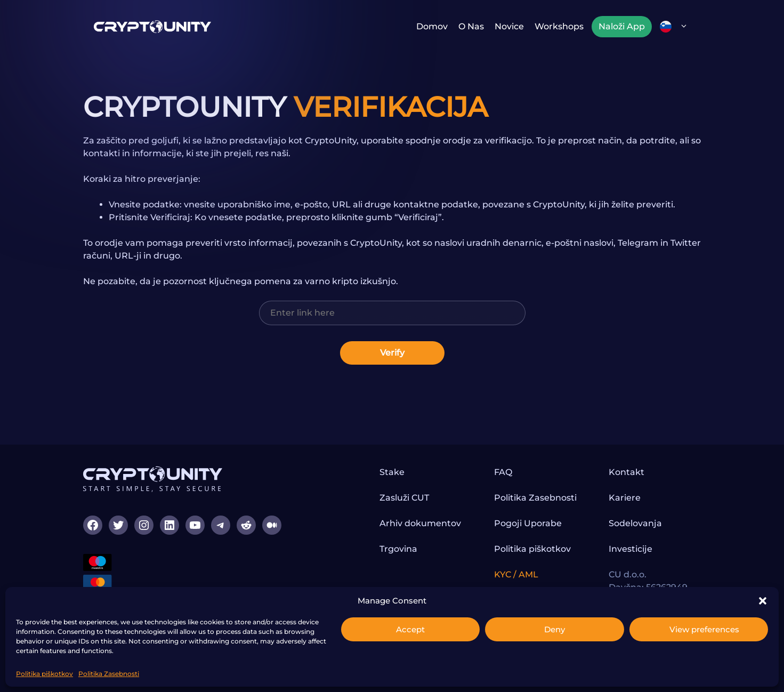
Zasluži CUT (404, 498)
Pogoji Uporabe (528, 523)
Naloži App (622, 26)
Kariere (625, 498)
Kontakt (627, 472)
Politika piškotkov (45, 674)
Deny (555, 629)
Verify (392, 353)
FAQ (503, 472)
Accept (410, 629)
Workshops (559, 26)
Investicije (631, 549)
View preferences (704, 629)
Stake (392, 472)
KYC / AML (516, 574)
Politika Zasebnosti (109, 674)
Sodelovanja (635, 523)
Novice (509, 26)
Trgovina (398, 549)
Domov (432, 26)
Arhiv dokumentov (420, 523)
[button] (763, 601)
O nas (471, 26)
